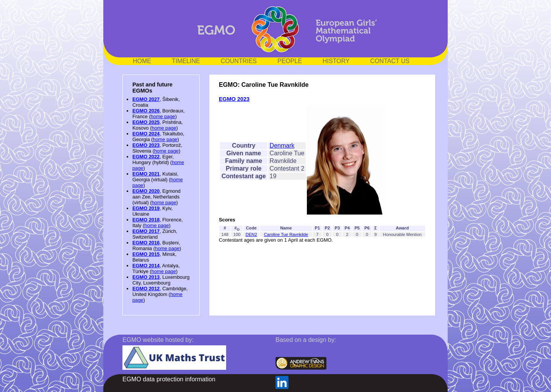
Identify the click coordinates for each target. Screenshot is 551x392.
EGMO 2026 (146, 111)
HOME (142, 61)
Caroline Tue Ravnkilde (286, 234)
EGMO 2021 (146, 174)
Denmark (282, 146)
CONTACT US (390, 61)
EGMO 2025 (146, 122)
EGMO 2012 (146, 289)
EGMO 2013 (146, 277)
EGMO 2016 (146, 243)
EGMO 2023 (146, 145)
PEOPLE (290, 61)
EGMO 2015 (146, 254)
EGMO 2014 (146, 266)
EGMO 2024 (146, 134)
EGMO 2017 (146, 231)
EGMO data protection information (169, 379)
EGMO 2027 (146, 99)
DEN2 (251, 234)
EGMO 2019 (146, 208)
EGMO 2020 (146, 191)
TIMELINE (186, 61)
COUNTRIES (239, 61)
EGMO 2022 (146, 157)
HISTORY (336, 61)
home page (163, 116)
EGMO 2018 (146, 220)
